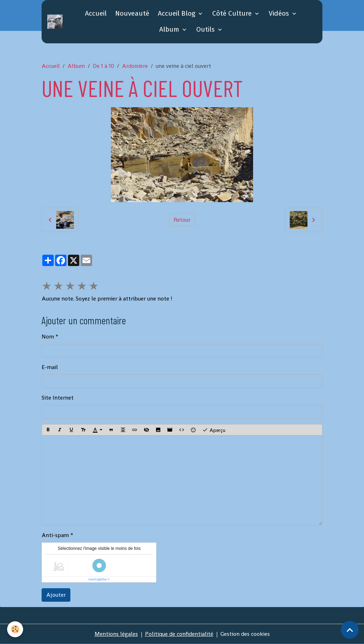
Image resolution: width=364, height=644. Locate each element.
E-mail (50, 367)
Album (170, 29)
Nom (48, 337)
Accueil (96, 13)
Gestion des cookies (245, 634)
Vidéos (280, 13)
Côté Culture (233, 13)
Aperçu (214, 430)
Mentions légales (116, 634)
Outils (206, 29)
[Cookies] (15, 629)
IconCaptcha (98, 579)
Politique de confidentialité (179, 634)
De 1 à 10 (103, 66)
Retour (182, 220)
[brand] (55, 22)
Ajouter (56, 595)
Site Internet (58, 398)
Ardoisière (135, 66)
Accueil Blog (177, 13)
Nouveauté (132, 13)
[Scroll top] (350, 630)
